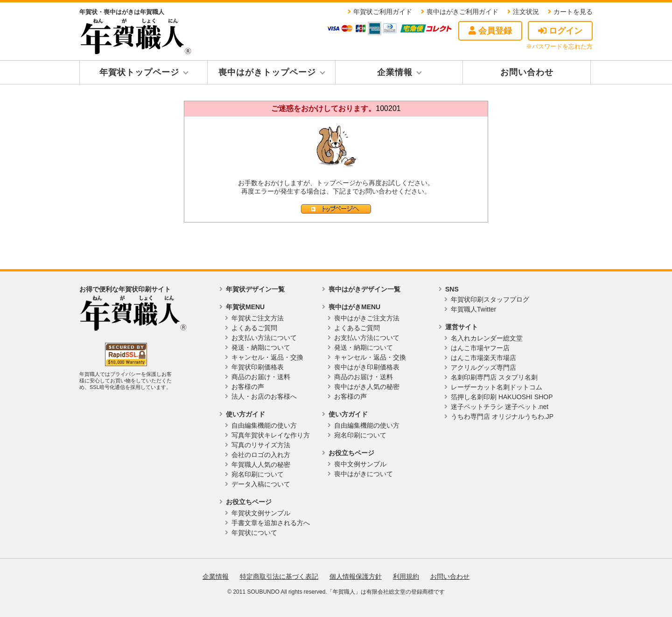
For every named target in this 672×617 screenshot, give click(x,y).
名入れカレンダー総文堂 (487, 338)
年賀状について (254, 533)
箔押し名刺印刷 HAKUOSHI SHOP (502, 397)
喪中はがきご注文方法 (367, 318)
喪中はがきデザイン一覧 (364, 289)
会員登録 (490, 31)
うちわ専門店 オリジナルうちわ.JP (502, 416)
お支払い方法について (264, 338)
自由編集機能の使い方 (264, 425)
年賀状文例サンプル (261, 513)
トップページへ (336, 209)
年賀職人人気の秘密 (261, 464)
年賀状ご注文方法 (258, 318)
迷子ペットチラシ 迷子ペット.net (500, 407)
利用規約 (406, 576)
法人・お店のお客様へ (264, 396)
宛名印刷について (258, 474)
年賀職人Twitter (473, 309)
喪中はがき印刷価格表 (367, 367)
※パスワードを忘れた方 (559, 46)
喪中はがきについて (364, 474)
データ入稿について (261, 484)
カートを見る (573, 12)
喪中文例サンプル (360, 464)
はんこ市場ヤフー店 (480, 348)
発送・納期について (261, 347)
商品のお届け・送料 (261, 377)
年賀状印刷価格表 (258, 367)
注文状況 (526, 12)
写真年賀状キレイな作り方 (271, 435)
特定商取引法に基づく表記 (279, 576)
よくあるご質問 (254, 328)
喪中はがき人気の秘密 (367, 387)
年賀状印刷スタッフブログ (490, 299)
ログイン (560, 31)
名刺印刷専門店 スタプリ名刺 (494, 377)
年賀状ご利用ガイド (383, 12)
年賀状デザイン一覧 (255, 289)
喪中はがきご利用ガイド (462, 12)
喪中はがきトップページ (267, 72)
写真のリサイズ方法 (261, 445)
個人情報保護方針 (356, 576)
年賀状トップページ (139, 72)
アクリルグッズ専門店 (483, 367)
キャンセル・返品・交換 (267, 357)
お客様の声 (248, 387)
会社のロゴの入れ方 (261, 455)
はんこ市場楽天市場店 (483, 358)
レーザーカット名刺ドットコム (497, 387)
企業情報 (395, 72)
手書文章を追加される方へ (271, 523)
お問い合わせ (527, 72)
